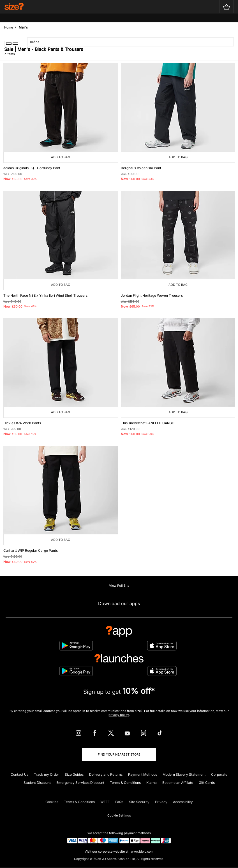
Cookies (52, 802)
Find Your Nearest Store (119, 754)
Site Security (139, 802)
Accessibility (183, 802)
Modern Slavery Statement (184, 774)
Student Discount (37, 783)
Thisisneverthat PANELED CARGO (148, 423)
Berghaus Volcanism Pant (141, 168)
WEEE (105, 802)
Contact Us (19, 774)
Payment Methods (143, 774)
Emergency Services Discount (80, 783)
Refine (35, 42)
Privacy (161, 802)
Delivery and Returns (106, 774)
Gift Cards (207, 783)
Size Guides (74, 774)
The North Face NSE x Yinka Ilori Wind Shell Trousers (45, 295)
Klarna (152, 783)
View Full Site (119, 586)
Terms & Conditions (125, 783)
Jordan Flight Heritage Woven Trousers (152, 295)
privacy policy (119, 715)
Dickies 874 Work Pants (22, 423)
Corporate (219, 774)
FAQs (119, 802)
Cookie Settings (119, 815)
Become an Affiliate (178, 783)
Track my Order (47, 774)
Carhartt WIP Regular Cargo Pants (31, 550)
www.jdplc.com (142, 852)
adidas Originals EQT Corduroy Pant (32, 168)
